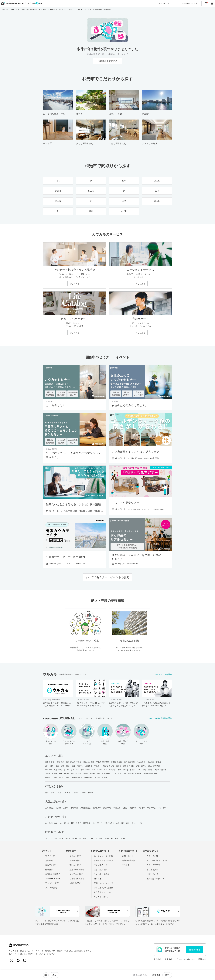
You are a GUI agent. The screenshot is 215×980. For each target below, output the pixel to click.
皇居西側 (89, 766)
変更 (167, 975)
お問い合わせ (152, 874)
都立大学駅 (107, 808)
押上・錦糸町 (97, 770)
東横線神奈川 (107, 774)
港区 (47, 793)
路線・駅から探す (77, 870)
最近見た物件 (51, 865)
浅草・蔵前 (85, 770)
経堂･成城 (58, 770)
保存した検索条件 (53, 874)
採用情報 (202, 959)
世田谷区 (68, 793)
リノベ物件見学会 (101, 874)
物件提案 (98, 879)
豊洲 (68, 766)
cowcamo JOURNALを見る (160, 718)
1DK (55, 838)
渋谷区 (76, 793)
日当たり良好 (76, 823)
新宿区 (53, 793)
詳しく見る (75, 284)
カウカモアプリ (153, 865)
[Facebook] (18, 960)
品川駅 (58, 808)
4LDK (123, 838)
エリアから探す (76, 874)
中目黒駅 (117, 808)
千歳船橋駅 (97, 808)
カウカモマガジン (101, 897)
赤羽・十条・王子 (150, 774)
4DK (117, 838)
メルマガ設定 (51, 888)
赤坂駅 (125, 808)
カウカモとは (152, 856)
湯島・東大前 (148, 770)
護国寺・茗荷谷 (129, 770)
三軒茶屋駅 (49, 808)
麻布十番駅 (162, 808)
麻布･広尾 (60, 762)
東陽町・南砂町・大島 (92, 774)
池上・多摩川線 (154, 766)
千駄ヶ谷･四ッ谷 (108, 766)
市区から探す (75, 865)
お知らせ (49, 860)
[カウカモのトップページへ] (21, 3)
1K (51, 838)
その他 (104, 777)
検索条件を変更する (107, 61)
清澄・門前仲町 (78, 766)
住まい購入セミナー (102, 865)
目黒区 (60, 793)
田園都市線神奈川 (135, 774)
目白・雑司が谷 (110, 770)
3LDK (107, 838)
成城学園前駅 (85, 808)
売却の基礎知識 (129, 860)
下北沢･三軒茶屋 (102, 762)
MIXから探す (75, 883)
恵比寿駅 (133, 808)
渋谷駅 (65, 808)
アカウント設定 (52, 883)
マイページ (50, 856)
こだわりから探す (77, 879)
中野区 (84, 793)
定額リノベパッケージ (103, 883)
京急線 (97, 777)
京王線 (66, 770)
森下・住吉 (75, 770)
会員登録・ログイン (155, 879)
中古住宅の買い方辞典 (103, 888)
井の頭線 (151, 762)
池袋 (119, 770)
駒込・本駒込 (76, 774)
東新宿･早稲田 (129, 766)
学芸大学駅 (151, 808)
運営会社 (157, 959)
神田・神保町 (64, 774)
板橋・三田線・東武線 (74, 777)
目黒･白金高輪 (89, 762)
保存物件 (49, 870)
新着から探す (75, 860)
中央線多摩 (89, 777)
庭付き (67, 823)
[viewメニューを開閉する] (54, 975)
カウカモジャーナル (102, 892)
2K (80, 838)
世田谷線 (49, 770)
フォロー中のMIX (53, 879)
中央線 (97, 766)
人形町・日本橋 (160, 770)
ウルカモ (126, 865)
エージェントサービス (103, 856)
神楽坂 (159, 762)
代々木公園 (141, 762)
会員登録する (195, 950)
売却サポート (128, 856)
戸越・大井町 (141, 766)
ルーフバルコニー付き (54, 823)
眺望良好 (87, 823)
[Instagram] (25, 960)
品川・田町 (49, 766)
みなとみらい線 (120, 774)
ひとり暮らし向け (108, 823)
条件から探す (75, 856)
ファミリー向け (138, 823)
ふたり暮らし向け (123, 823)
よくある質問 (152, 870)
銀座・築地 (60, 766)
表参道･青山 (50, 762)
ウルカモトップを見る (162, 674)
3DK (101, 838)
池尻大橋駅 (74, 808)
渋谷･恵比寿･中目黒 (74, 762)
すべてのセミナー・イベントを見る (107, 577)
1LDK (61, 838)
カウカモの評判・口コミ (157, 860)
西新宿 (119, 766)
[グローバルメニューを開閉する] (212, 3)
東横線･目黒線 (116, 762)
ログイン (190, 3)
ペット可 (95, 823)
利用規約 (168, 959)
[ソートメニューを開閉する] (46, 975)
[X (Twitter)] (12, 960)
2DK (85, 838)
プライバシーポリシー (185, 959)
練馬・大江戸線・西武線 (54, 777)
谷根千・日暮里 (51, 774)
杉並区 (91, 793)
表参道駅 (142, 808)
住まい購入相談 (101, 870)
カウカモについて (165, 3)
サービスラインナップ (103, 860)
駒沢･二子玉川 (129, 762)
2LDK (91, 838)
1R (46, 838)
